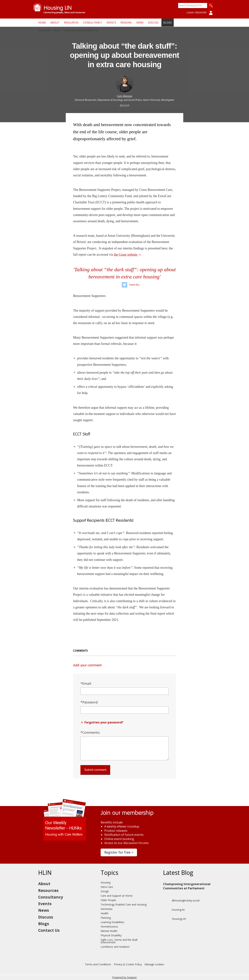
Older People (108, 900)
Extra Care (107, 887)
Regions (126, 22)
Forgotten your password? (104, 722)
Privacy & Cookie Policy (128, 964)
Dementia (107, 909)
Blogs (168, 22)
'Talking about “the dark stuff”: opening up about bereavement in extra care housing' (124, 273)
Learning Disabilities (112, 922)
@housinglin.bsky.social (181, 901)
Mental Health (109, 931)
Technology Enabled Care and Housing (124, 904)
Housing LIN (44, 30)
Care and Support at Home (117, 896)
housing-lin (174, 910)
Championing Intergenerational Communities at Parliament (187, 886)
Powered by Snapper (124, 977)
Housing (105, 882)
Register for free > (119, 852)
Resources (71, 22)
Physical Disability (111, 935)
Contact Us (49, 930)
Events (111, 22)
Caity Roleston (125, 96)
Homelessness (109, 927)
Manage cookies (154, 964)
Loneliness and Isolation (115, 947)
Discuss (153, 22)
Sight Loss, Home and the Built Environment (119, 941)
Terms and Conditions (98, 964)
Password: (89, 702)
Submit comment (95, 770)
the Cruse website (127, 255)
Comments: (90, 732)
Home (42, 22)
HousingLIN (174, 919)
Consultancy (92, 22)
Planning (106, 918)
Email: (86, 683)
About (55, 22)
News (140, 22)
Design (105, 891)
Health (104, 913)
